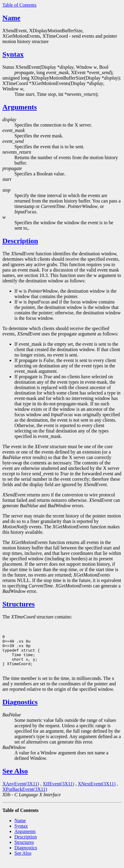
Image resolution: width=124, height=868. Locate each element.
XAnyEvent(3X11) (21, 791)
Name (11, 18)
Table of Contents (20, 5)
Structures (19, 604)
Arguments (20, 107)
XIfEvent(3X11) (58, 791)
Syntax (13, 54)
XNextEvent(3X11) (97, 791)
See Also (15, 778)
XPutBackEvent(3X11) (25, 796)
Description (20, 241)
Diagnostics (20, 709)
